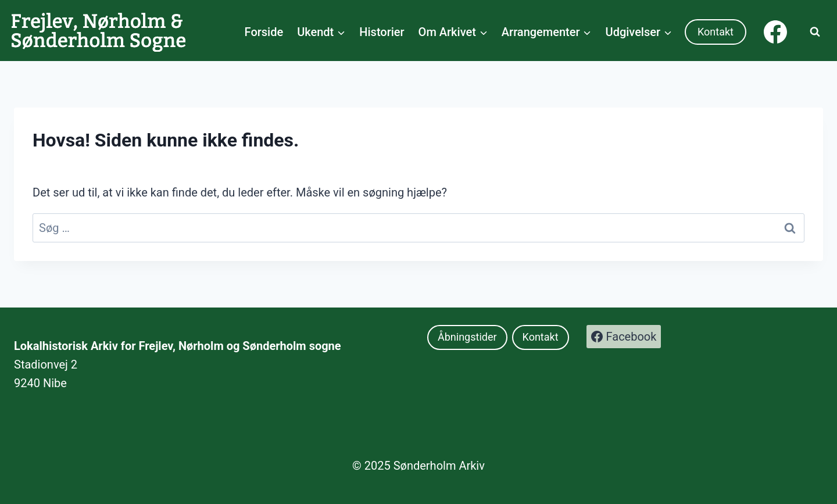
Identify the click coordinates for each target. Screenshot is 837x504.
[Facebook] (775, 32)
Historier (382, 32)
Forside (264, 32)
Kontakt (716, 32)
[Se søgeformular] (815, 32)
